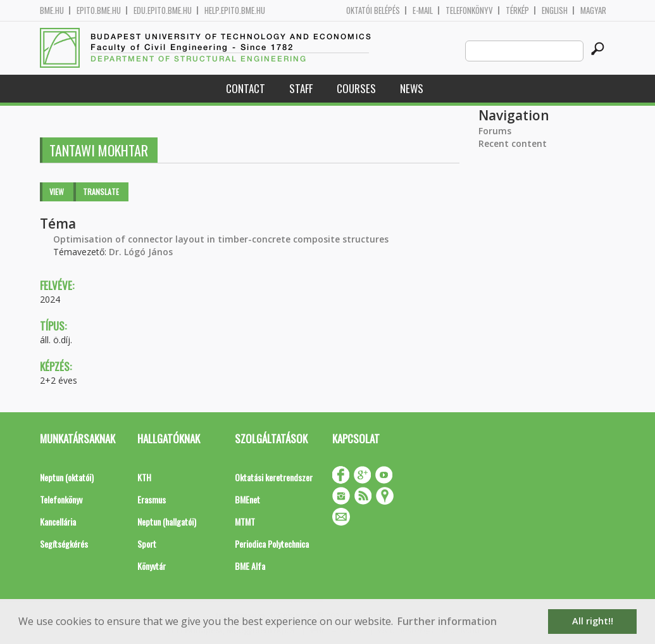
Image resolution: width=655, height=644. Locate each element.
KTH (144, 477)
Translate (101, 192)
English (555, 10)
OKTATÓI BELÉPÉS (373, 10)
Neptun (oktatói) (67, 477)
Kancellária (58, 521)
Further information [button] (447, 621)
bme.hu (52, 10)
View (57, 192)
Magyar (593, 10)
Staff (301, 88)
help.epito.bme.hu (235, 10)
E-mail (423, 10)
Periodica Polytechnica (272, 544)
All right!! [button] (593, 621)
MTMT (245, 521)
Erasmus (152, 499)
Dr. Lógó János (141, 252)
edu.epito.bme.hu (163, 10)
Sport (147, 544)
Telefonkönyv (469, 10)
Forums (495, 131)
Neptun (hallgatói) (167, 521)
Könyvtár (152, 566)
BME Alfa (250, 566)
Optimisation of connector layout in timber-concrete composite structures (221, 239)
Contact (246, 88)
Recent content (513, 143)
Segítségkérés (64, 544)
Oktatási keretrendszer (274, 477)
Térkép (517, 10)
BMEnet (247, 499)
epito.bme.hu (99, 10)
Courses (356, 88)
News (412, 88)
